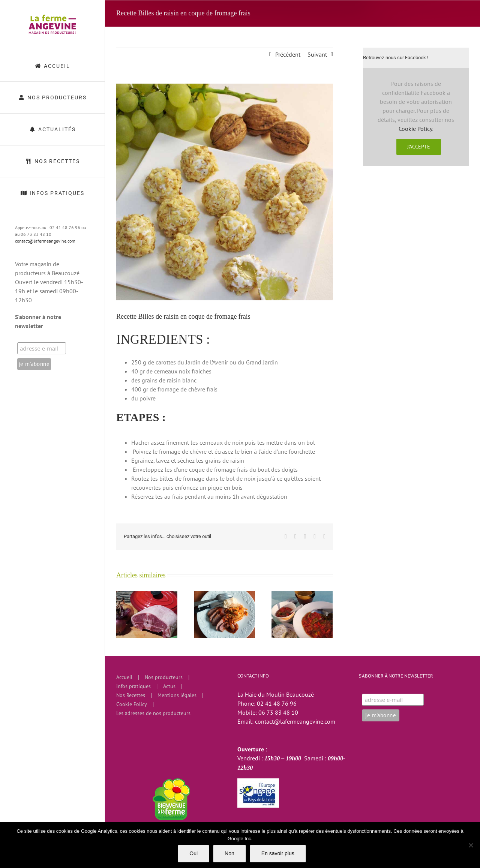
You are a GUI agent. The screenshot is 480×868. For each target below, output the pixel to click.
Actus (169, 686)
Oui (193, 853)
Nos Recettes (131, 695)
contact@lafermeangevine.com (45, 241)
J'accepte (419, 147)
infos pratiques (133, 686)
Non (229, 853)
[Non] (471, 845)
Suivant (317, 54)
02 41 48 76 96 (277, 703)
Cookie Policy (415, 129)
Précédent (288, 54)
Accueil (124, 677)
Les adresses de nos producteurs (153, 713)
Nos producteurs (164, 677)
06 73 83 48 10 (278, 712)
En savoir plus (278, 853)
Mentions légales (177, 695)
